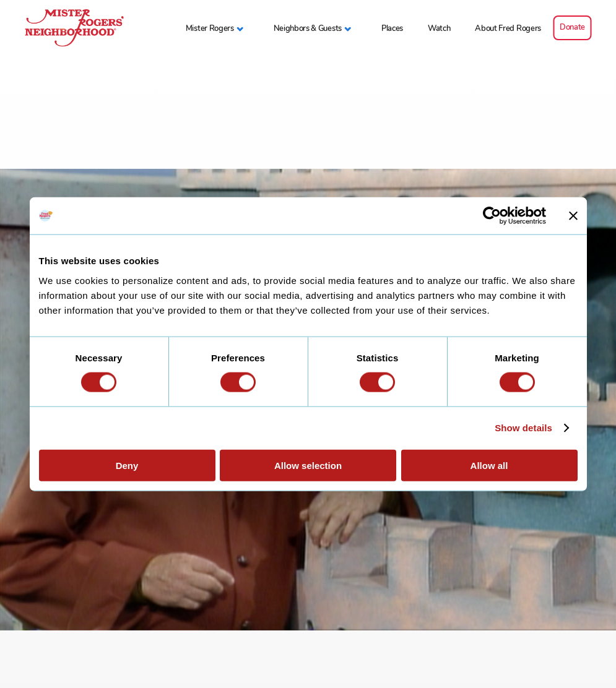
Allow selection (308, 465)
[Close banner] (573, 216)
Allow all (489, 465)
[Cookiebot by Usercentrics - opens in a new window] (492, 216)
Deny (127, 465)
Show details (523, 428)
